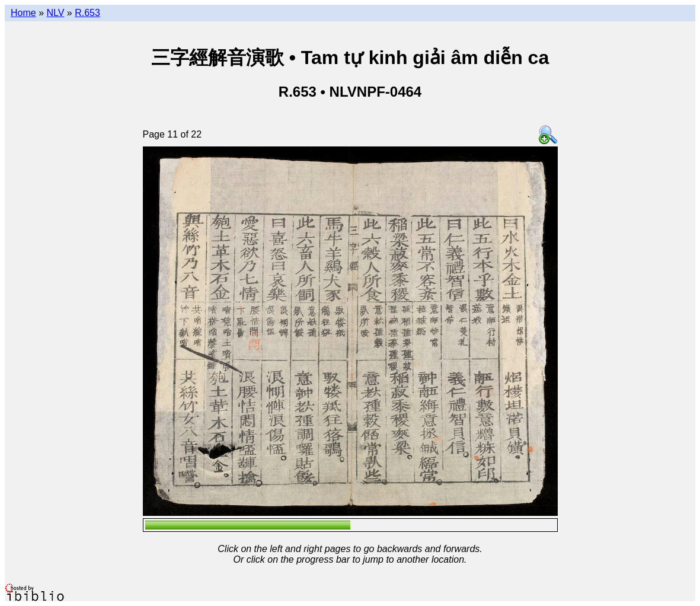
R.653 (87, 13)
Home (23, 13)
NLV (55, 13)
